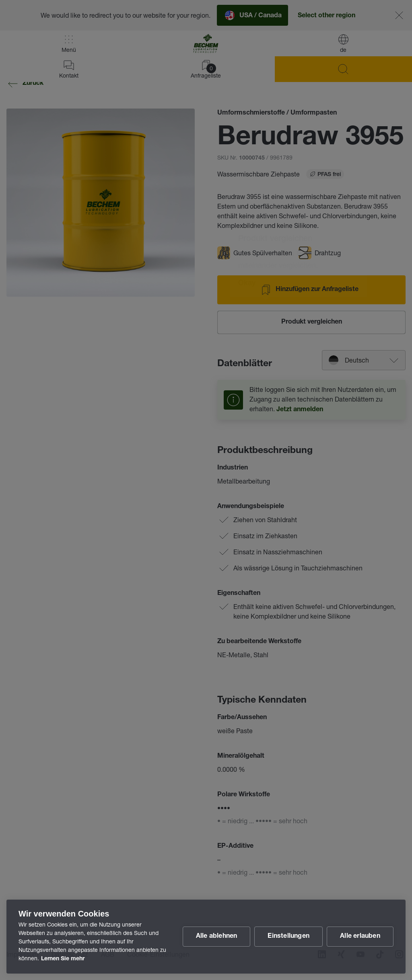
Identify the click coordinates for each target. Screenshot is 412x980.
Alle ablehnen (217, 937)
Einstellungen (288, 937)
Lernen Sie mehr (63, 959)
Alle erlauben (360, 937)
